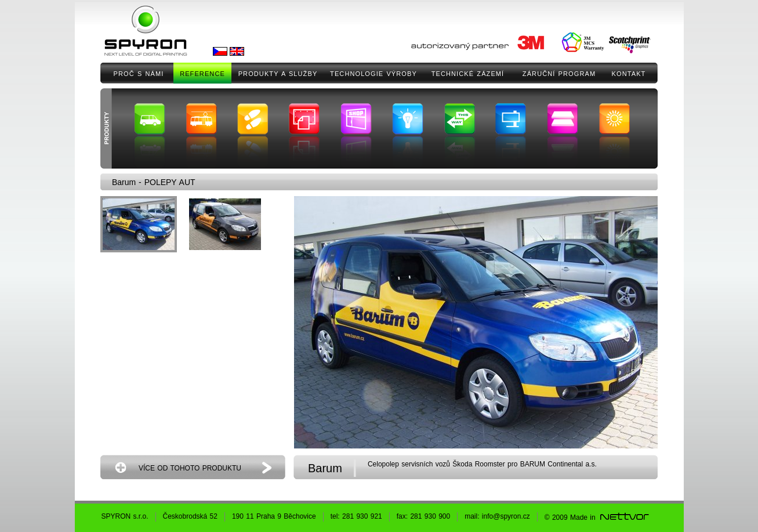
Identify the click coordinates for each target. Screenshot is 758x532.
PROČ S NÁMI (139, 74)
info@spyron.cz (506, 516)
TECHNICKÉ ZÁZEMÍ (468, 74)
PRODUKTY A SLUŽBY (278, 74)
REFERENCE (202, 74)
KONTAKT (629, 74)
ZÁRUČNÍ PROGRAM (559, 74)
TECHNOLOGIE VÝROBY (373, 74)
